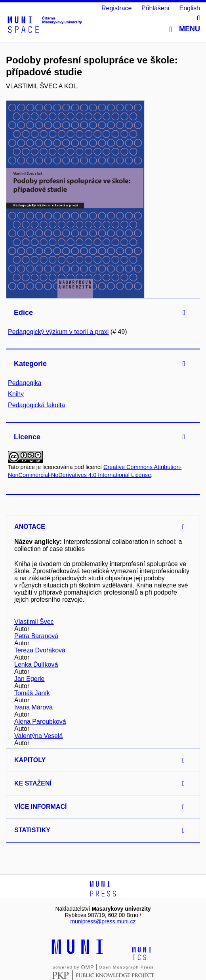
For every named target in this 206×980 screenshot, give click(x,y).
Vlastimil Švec (34, 622)
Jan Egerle (30, 679)
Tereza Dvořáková (40, 650)
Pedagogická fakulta (36, 405)
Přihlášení (155, 8)
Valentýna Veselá (38, 736)
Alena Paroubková (40, 722)
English (190, 8)
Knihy (16, 394)
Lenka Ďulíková (36, 664)
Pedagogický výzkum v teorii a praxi (58, 332)
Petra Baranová (36, 636)
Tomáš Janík (32, 693)
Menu (185, 29)
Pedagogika (25, 383)
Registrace (116, 8)
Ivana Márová (33, 707)
